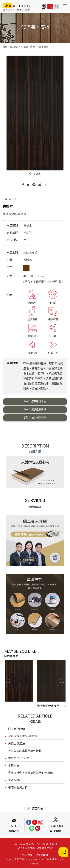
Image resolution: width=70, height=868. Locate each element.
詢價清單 (44, 6)
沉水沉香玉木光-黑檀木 (23, 736)
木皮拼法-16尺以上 (20, 758)
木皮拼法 (14, 766)
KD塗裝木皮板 (28, 47)
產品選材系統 (35, 401)
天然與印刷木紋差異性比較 (25, 751)
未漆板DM (14, 780)
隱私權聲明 (42, 855)
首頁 (5, 47)
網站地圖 (27, 855)
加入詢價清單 (35, 417)
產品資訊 (14, 47)
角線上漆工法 (16, 744)
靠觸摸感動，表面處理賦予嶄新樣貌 (30, 773)
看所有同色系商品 (51, 706)
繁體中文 (57, 6)
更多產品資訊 (35, 409)
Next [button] (62, 681)
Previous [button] (8, 681)
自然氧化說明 (16, 729)
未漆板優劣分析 (18, 788)
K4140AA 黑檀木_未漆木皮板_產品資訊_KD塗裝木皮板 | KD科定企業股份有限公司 (16, 7)
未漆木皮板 (43, 47)
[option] (19, 681)
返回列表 (35, 809)
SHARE (35, 174)
